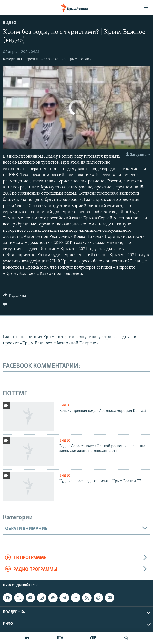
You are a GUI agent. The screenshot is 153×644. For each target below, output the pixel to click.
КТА (60, 638)
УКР (93, 638)
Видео (10, 23)
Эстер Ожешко (53, 59)
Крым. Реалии (80, 59)
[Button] (16, 297)
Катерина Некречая (20, 59)
